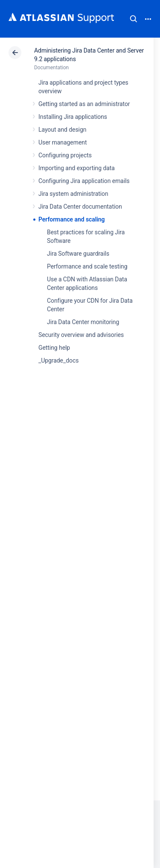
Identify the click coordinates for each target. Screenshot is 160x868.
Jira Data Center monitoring (83, 322)
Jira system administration (73, 194)
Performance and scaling (72, 219)
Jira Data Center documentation (80, 207)
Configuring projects (65, 155)
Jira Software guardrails (78, 254)
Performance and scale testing (87, 266)
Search (134, 19)
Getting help (54, 348)
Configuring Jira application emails (84, 181)
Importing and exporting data (77, 168)
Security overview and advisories (81, 335)
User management (63, 142)
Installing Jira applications (73, 117)
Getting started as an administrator (84, 104)
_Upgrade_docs (58, 360)
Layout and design (62, 130)
